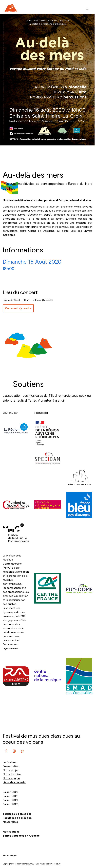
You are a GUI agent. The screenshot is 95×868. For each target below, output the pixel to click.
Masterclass (10, 822)
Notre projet (11, 770)
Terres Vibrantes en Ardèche (21, 836)
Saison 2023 (10, 792)
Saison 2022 (10, 796)
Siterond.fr (55, 864)
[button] (87, 9)
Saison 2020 (11, 804)
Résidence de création (17, 818)
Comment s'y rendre (18, 308)
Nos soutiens (11, 832)
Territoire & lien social (17, 814)
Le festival (9, 762)
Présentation (11, 766)
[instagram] (6, 751)
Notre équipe (11, 778)
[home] (10, 8)
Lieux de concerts (14, 782)
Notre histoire (12, 774)
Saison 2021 (10, 800)
